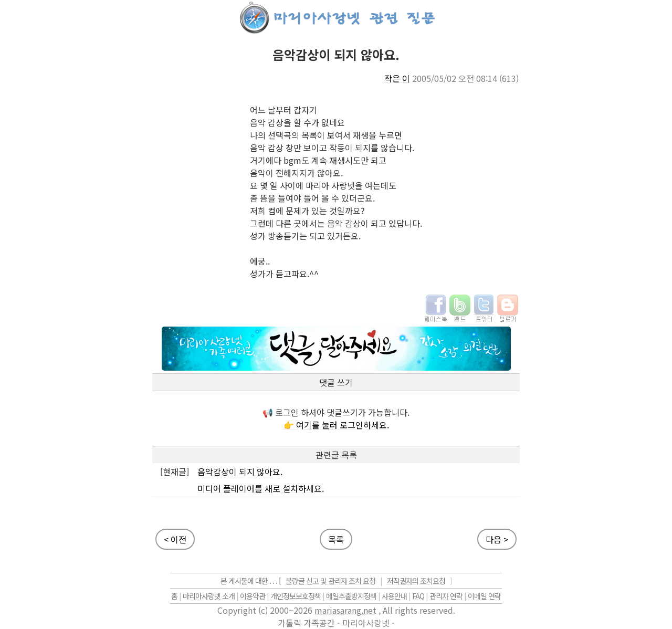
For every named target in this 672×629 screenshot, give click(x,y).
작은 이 (397, 78)
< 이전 (175, 539)
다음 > (497, 539)
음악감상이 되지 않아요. (240, 471)
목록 (336, 539)
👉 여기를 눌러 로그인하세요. (336, 425)
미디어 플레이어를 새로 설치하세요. (261, 488)
